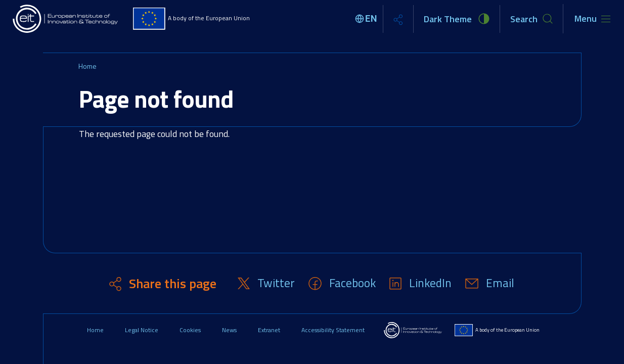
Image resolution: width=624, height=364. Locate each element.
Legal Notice (142, 330)
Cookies (190, 330)
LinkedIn (430, 283)
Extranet (269, 330)
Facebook (352, 283)
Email (500, 283)
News (229, 330)
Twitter (276, 283)
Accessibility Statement (333, 330)
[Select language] (368, 19)
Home (87, 66)
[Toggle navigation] (592, 19)
